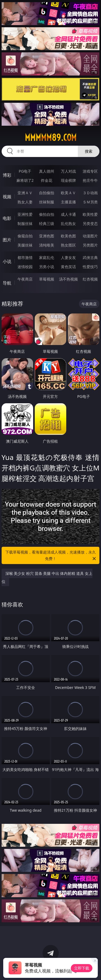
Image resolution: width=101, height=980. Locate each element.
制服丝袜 (25, 223)
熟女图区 (68, 245)
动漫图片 (90, 236)
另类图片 (90, 245)
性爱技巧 (90, 267)
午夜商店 (25, 279)
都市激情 (25, 257)
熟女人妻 (25, 202)
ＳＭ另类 (90, 202)
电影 (7, 218)
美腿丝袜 (25, 245)
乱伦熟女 (68, 223)
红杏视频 (90, 279)
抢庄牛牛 (90, 180)
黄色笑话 (68, 267)
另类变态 (90, 223)
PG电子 (25, 171)
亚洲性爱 (25, 214)
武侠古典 (90, 257)
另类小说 (47, 267)
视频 (7, 197)
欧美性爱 (90, 214)
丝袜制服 (47, 202)
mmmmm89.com (51, 138)
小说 (7, 261)
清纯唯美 (47, 245)
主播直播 (68, 202)
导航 (7, 283)
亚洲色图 (47, 236)
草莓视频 (47, 279)
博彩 (7, 175)
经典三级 (47, 223)
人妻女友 (68, 257)
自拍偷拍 (47, 193)
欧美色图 (68, 236)
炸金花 (47, 180)
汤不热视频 (68, 279)
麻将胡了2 (25, 180)
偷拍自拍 (47, 214)
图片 (7, 240)
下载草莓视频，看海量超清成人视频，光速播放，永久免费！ (51, 556)
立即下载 (82, 968)
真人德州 (47, 171)
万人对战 (68, 171)
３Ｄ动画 (90, 193)
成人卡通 (68, 214)
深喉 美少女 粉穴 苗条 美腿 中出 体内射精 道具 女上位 (47, 577)
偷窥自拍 (25, 236)
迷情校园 (25, 267)
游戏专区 (90, 171)
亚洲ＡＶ (25, 193)
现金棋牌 (68, 180)
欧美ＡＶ (68, 193)
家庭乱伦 (47, 257)
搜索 (89, 151)
